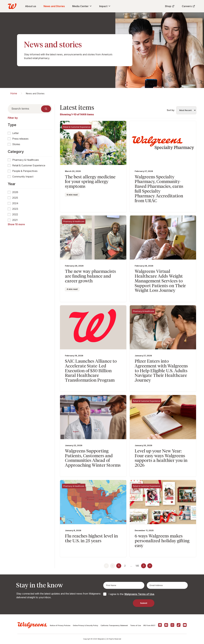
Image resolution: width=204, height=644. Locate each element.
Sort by (171, 110)
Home (14, 93)
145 (137, 566)
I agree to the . (132, 594)
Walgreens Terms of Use (139, 594)
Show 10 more (16, 224)
